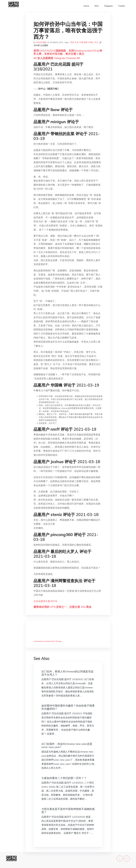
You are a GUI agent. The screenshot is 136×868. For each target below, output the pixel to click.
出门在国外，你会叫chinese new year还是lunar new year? (67, 745)
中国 (81, 42)
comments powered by (48, 641)
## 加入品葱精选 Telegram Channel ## (57, 58)
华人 (97, 42)
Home (86, 6)
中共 (77, 42)
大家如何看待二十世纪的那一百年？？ (64, 778)
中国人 (91, 42)
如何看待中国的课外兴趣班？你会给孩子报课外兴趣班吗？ (68, 707)
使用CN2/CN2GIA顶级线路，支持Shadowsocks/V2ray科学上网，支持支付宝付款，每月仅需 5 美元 (68, 52)
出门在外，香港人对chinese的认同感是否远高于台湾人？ (67, 673)
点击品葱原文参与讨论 (45, 601)
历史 (72, 42)
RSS (96, 6)
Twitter (122, 6)
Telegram (108, 6)
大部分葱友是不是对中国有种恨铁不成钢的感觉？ (68, 811)
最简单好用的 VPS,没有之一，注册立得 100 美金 (62, 607)
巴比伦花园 (41, 42)
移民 (86, 42)
